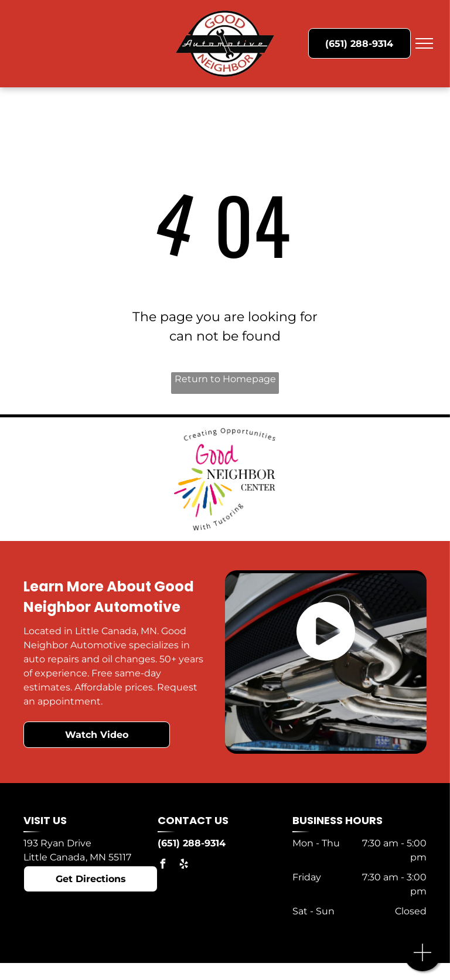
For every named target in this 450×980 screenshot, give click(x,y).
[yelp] (183, 865)
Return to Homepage (225, 379)
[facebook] (162, 865)
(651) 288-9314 (192, 843)
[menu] (424, 43)
